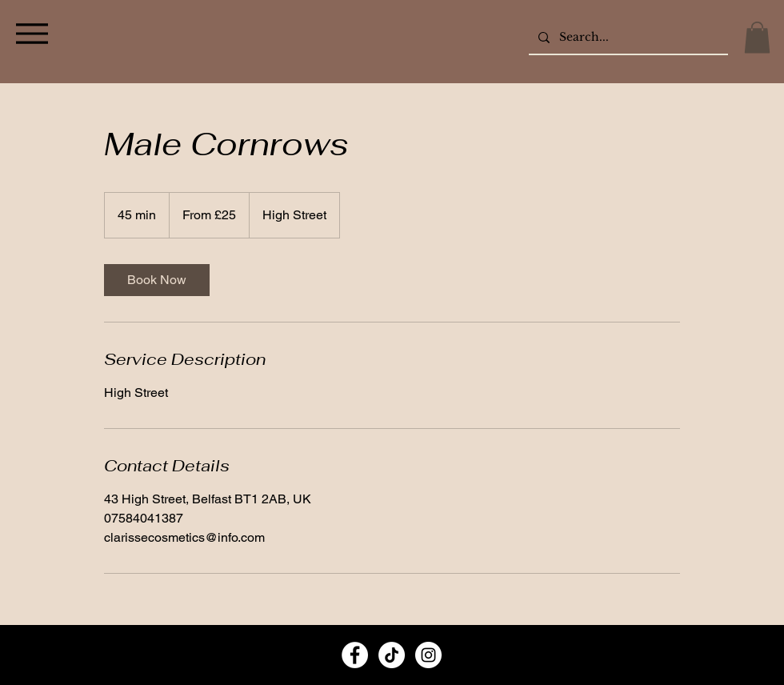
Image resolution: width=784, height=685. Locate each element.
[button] (757, 37)
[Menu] (32, 33)
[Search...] (627, 38)
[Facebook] (355, 655)
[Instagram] (428, 655)
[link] (157, 280)
